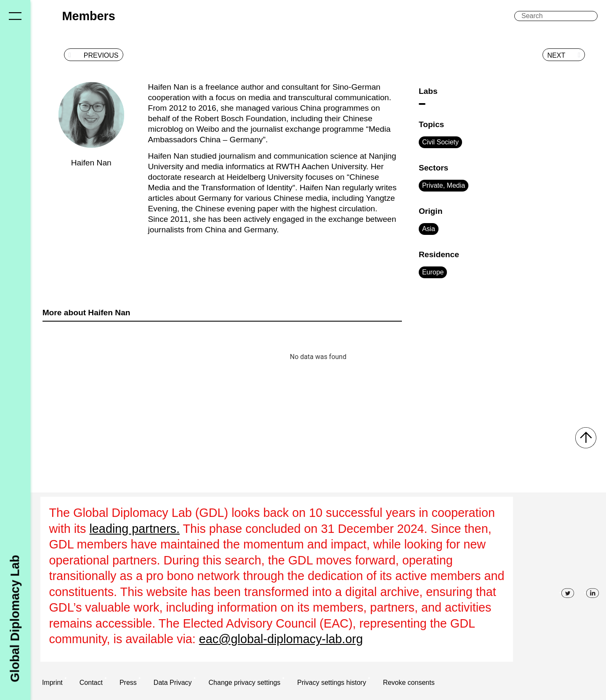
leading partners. (134, 529)
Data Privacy (173, 683)
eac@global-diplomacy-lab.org (281, 639)
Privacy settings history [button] (332, 683)
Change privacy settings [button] (245, 683)
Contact (91, 683)
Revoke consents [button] (409, 683)
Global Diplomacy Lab (15, 618)
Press (128, 683)
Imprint (52, 683)
